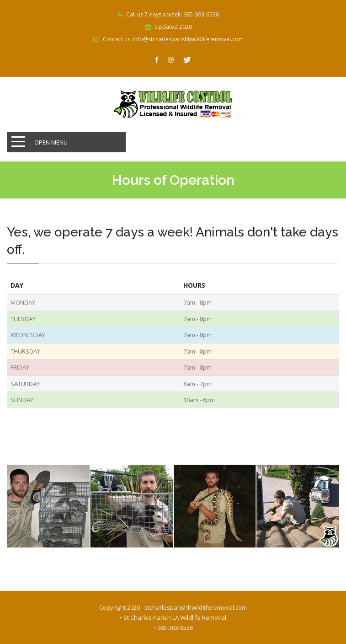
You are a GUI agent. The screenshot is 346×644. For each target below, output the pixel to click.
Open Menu (51, 142)
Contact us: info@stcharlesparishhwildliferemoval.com (173, 39)
